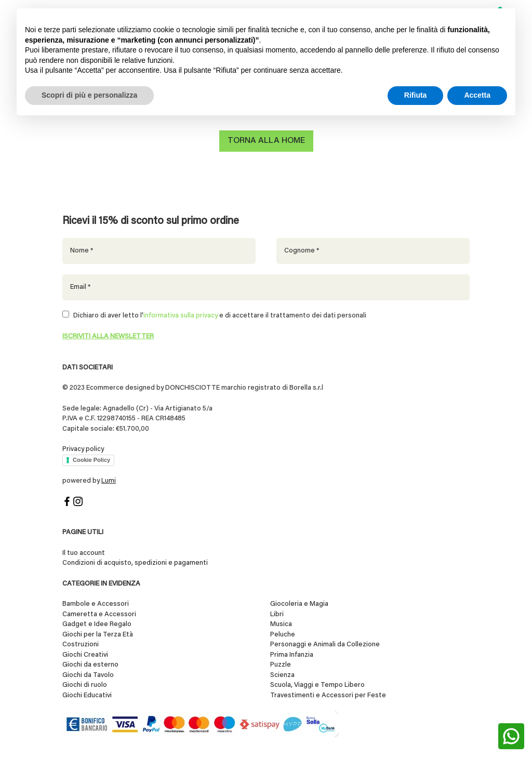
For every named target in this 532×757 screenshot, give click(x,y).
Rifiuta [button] (416, 95)
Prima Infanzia (292, 653)
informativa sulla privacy (181, 315)
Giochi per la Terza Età (98, 633)
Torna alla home (266, 141)
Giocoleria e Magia (299, 603)
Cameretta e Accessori (99, 613)
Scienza (282, 674)
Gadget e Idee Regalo (97, 623)
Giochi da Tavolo (88, 674)
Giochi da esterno (90, 664)
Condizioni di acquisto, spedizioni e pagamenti (135, 562)
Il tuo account (84, 552)
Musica (281, 623)
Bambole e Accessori (96, 603)
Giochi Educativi (87, 694)
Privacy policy (83, 448)
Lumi (109, 480)
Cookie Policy (91, 459)
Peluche (283, 633)
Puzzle (281, 664)
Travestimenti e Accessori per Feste (328, 694)
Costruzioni (81, 643)
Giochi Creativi (85, 653)
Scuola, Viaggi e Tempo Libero (317, 684)
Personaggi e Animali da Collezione (325, 643)
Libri (277, 613)
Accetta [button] (477, 95)
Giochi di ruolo (85, 684)
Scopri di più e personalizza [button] (89, 95)
